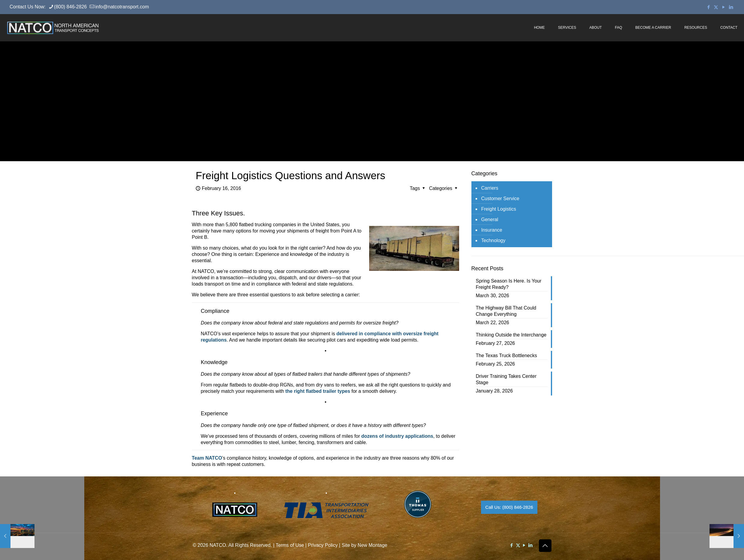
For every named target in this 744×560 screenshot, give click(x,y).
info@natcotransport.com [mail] (122, 7)
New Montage (373, 545)
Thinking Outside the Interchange (511, 335)
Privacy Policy (323, 545)
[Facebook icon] (708, 7)
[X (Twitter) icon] (716, 7)
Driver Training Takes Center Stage (506, 379)
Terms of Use (290, 545)
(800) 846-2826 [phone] (70, 7)
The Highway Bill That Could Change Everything (506, 311)
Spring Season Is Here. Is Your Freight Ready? (509, 284)
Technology (493, 240)
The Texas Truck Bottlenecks (506, 356)
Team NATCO (207, 458)
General (490, 219)
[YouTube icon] (723, 7)
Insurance (492, 230)
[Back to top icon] (545, 546)
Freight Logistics (499, 209)
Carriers (490, 188)
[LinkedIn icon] (731, 7)
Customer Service (500, 199)
